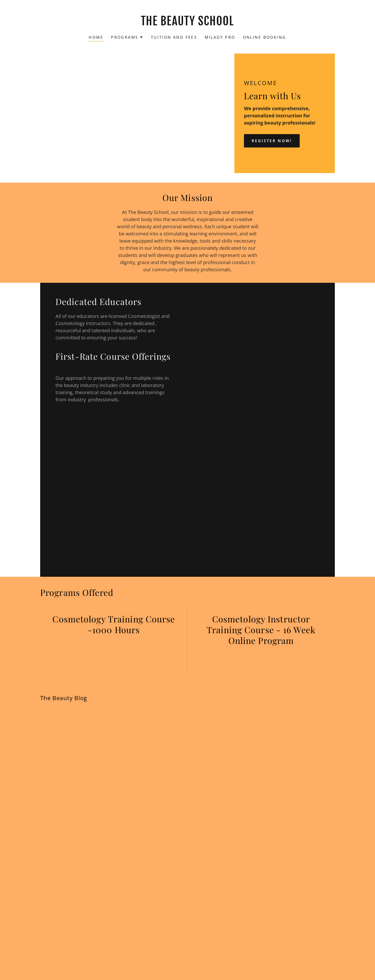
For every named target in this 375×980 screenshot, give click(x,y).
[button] (127, 37)
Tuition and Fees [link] (174, 37)
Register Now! (272, 141)
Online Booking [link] (265, 37)
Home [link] (96, 37)
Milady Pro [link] (220, 37)
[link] (188, 24)
